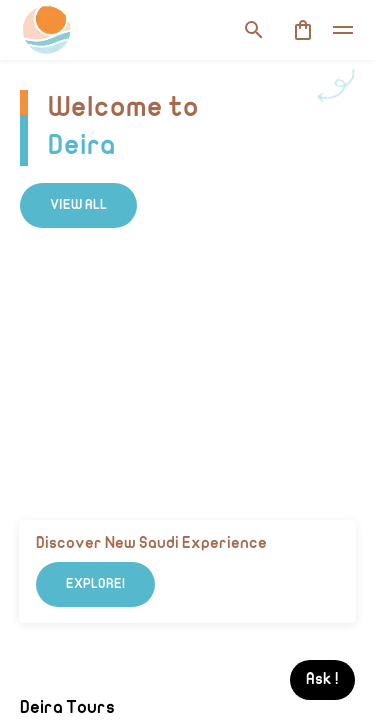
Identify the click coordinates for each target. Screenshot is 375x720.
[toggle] (343, 30)
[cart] (303, 30)
